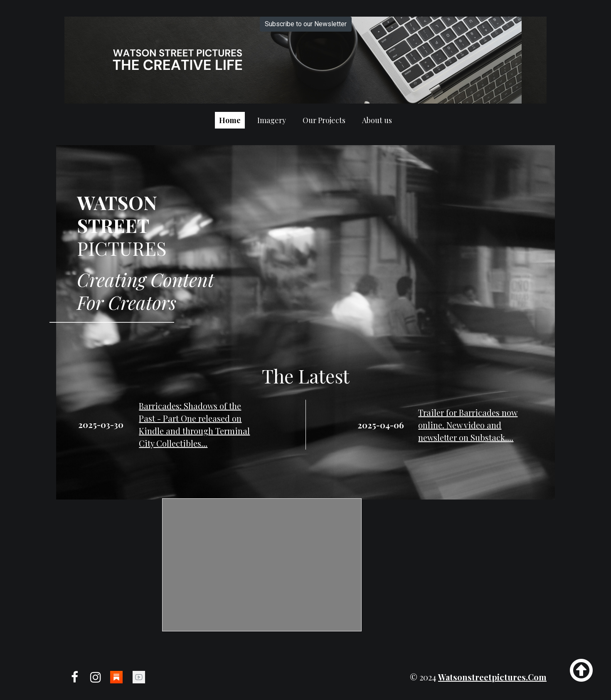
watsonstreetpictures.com (492, 677)
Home (230, 120)
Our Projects (324, 120)
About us (377, 120)
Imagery (272, 120)
